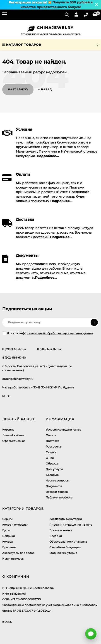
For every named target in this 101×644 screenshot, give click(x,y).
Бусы (6, 530)
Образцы (52, 463)
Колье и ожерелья (15, 525)
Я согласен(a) (48, 333)
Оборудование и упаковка (68, 542)
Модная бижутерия (63, 553)
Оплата (51, 435)
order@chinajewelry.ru (18, 379)
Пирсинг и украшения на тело (71, 525)
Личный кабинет (14, 435)
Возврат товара (57, 492)
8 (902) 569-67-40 (14, 358)
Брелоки (56, 536)
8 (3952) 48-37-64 (14, 349)
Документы (54, 486)
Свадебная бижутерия (65, 547)
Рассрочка (53, 446)
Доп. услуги (54, 469)
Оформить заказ (14, 441)
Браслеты (9, 547)
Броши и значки (61, 530)
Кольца (7, 542)
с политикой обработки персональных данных (60, 333)
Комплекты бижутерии (66, 519)
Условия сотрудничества (63, 430)
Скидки (51, 452)
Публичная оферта (59, 497)
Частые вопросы (57, 480)
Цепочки (8, 536)
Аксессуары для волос (18, 553)
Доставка (52, 441)
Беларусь (53, 475)
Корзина (8, 430)
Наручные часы (13, 559)
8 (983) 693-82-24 (49, 349)
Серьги (7, 519)
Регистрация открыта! (28, 2)
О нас (50, 458)
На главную (18, 89)
